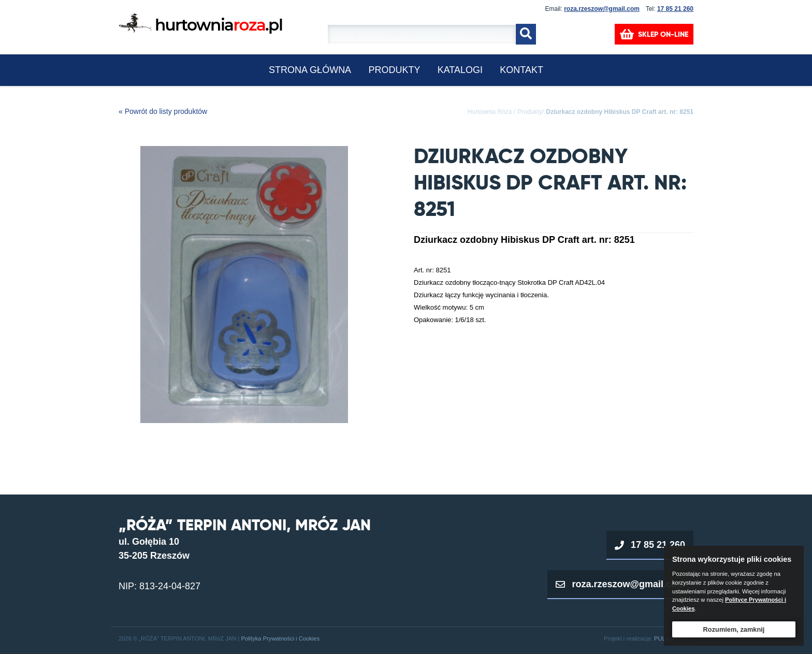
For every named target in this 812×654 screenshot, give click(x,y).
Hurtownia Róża (490, 112)
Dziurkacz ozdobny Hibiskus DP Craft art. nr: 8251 (620, 112)
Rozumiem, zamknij (734, 629)
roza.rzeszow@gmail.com (602, 9)
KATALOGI (460, 70)
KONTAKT (521, 70)
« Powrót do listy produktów (163, 111)
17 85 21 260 (675, 9)
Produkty (394, 70)
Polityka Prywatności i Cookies (280, 638)
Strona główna (310, 70)
